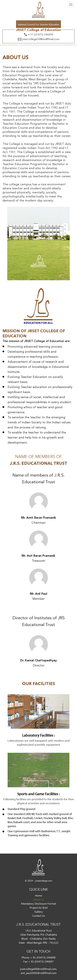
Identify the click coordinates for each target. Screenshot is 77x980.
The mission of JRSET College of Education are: (36, 341)
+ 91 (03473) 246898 (40, 35)
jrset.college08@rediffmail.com (41, 39)
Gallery (39, 912)
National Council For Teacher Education (38, 25)
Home (38, 895)
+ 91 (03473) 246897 (41, 961)
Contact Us (39, 916)
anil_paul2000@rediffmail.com (39, 973)
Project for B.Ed (39, 908)
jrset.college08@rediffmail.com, (38, 969)
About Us (38, 899)
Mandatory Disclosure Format (38, 903)
